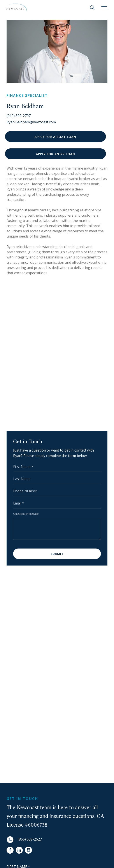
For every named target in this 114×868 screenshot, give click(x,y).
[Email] (57, 504)
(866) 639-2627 (30, 839)
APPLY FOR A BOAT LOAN (55, 137)
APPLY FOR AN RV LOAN (55, 154)
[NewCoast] (16, 8)
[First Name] (57, 467)
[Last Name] (57, 480)
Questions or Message (26, 514)
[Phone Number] (57, 492)
